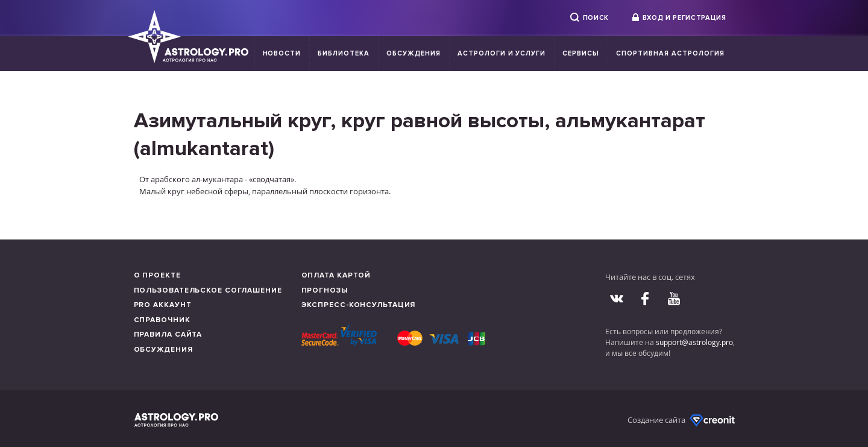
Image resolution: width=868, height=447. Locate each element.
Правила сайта (168, 334)
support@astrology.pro (694, 342)
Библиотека (344, 53)
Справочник (162, 320)
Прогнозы (325, 290)
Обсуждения (414, 53)
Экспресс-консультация (359, 305)
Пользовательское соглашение (208, 290)
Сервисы (581, 53)
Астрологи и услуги (502, 53)
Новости (282, 53)
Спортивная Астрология (670, 53)
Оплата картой (336, 275)
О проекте (157, 275)
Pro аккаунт (163, 305)
